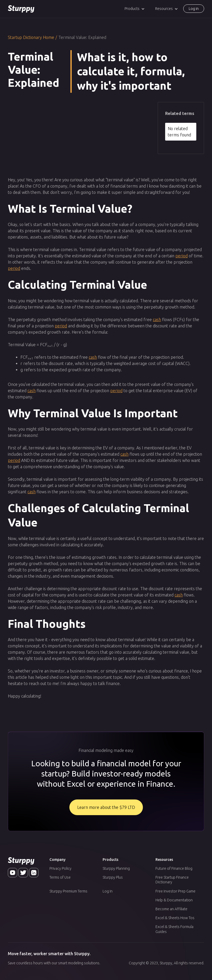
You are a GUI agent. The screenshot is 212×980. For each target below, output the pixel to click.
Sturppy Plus (113, 877)
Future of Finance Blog (174, 868)
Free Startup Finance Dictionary (172, 880)
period (182, 256)
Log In (108, 891)
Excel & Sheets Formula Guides (174, 929)
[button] (135, 9)
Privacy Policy (60, 868)
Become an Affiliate (171, 909)
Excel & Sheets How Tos (175, 918)
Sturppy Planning (116, 868)
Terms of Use (60, 877)
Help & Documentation (174, 900)
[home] (21, 9)
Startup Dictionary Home (31, 37)
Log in (194, 9)
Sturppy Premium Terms (68, 891)
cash (157, 320)
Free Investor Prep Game (175, 891)
